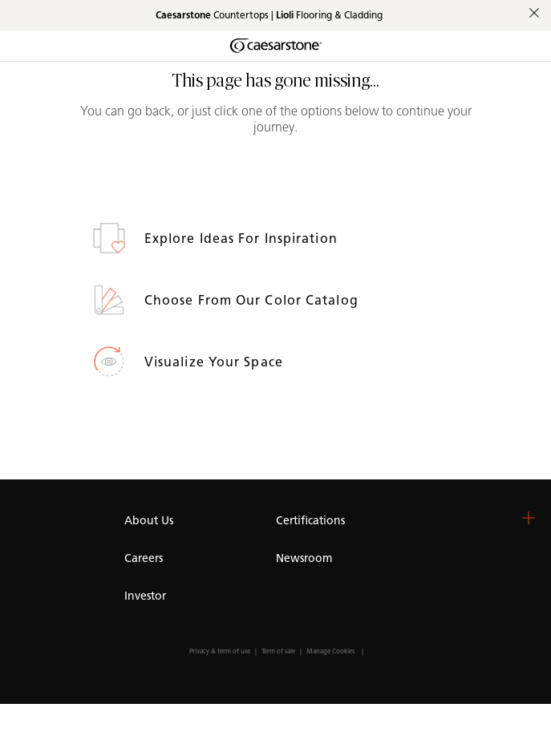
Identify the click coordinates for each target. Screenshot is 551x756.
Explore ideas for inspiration (243, 239)
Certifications (310, 521)
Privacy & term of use (220, 651)
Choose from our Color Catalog (253, 300)
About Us (149, 521)
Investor (145, 596)
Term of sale (278, 651)
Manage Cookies (330, 651)
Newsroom (304, 558)
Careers (144, 558)
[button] (529, 518)
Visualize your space (216, 362)
